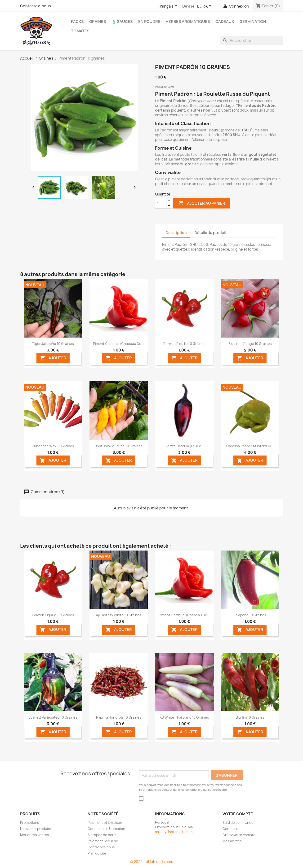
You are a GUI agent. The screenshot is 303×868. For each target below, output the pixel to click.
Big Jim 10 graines (250, 717)
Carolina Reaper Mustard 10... (250, 446)
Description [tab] (176, 233)
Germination (253, 22)
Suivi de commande (238, 822)
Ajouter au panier (202, 203)
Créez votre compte (239, 835)
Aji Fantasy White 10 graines (119, 615)
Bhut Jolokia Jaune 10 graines (119, 446)
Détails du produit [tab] (211, 233)
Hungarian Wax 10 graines (53, 446)
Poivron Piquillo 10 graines (184, 344)
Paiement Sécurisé (103, 841)
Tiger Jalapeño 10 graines (53, 344)
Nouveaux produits (36, 829)
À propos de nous (102, 835)
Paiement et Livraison (105, 822)
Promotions (30, 822)
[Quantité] (161, 203)
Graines (98, 22)
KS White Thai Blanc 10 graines (184, 717)
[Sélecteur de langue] (169, 6)
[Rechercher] (252, 40)
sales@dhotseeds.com (174, 832)
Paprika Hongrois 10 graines (119, 717)
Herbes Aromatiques (188, 22)
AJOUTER (53, 358)
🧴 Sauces (122, 22)
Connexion (232, 829)
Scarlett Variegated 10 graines (53, 717)
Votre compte (238, 814)
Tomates (80, 31)
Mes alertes (232, 841)
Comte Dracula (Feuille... (184, 446)
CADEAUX (225, 22)
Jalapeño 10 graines (250, 615)
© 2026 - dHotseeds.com (151, 862)
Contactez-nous (36, 6)
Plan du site (97, 853)
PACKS (77, 22)
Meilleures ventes (35, 835)
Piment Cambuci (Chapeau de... (119, 344)
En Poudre (149, 22)
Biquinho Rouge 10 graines (250, 344)
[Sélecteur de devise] (205, 6)
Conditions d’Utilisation (106, 829)
